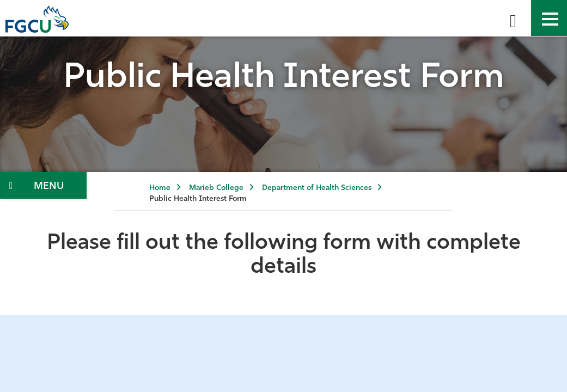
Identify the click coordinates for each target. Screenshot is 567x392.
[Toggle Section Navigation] (43, 185)
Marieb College (216, 188)
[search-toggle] (513, 18)
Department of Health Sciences (317, 188)
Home (160, 188)
